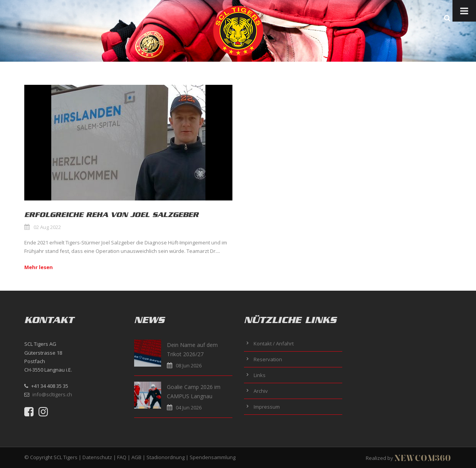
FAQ (122, 457)
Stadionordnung (166, 457)
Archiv (261, 391)
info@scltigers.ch (52, 394)
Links (260, 375)
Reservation (268, 359)
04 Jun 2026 (189, 407)
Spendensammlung (213, 457)
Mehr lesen (39, 267)
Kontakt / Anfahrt (274, 343)
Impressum (267, 407)
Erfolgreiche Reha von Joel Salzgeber (111, 215)
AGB (136, 457)
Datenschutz (97, 457)
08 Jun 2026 (189, 365)
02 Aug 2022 (47, 227)
